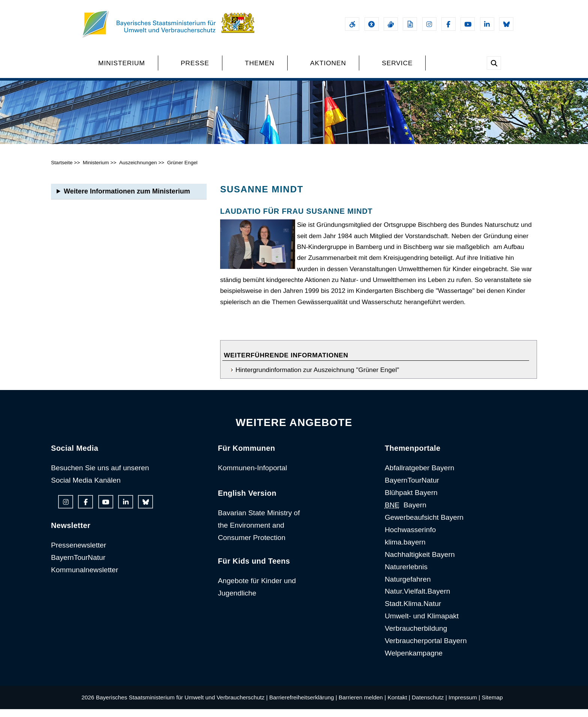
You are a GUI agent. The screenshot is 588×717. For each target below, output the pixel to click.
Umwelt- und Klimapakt (422, 624)
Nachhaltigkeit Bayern (420, 562)
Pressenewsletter (79, 553)
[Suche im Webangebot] (494, 63)
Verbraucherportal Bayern (426, 649)
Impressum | (464, 705)
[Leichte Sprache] (410, 24)
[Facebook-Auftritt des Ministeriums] (448, 24)
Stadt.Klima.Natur (413, 611)
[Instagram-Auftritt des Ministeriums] (429, 24)
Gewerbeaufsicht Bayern (424, 525)
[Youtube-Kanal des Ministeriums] (468, 24)
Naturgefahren (408, 587)
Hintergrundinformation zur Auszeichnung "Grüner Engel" (317, 378)
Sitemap (492, 705)
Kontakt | (399, 705)
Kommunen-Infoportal (253, 476)
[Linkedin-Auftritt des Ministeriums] (487, 24)
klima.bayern (405, 550)
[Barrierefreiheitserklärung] (352, 24)
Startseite (62, 170)
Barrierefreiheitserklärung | (303, 705)
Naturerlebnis (406, 574)
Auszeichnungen (138, 170)
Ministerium (96, 170)
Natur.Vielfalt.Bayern (418, 599)
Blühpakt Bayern (411, 500)
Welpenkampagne (414, 661)
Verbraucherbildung (416, 636)
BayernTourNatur (78, 565)
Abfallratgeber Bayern (420, 476)
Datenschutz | (429, 705)
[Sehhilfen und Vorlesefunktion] (372, 24)
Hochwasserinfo (410, 537)
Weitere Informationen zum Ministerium (127, 199)
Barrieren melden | (362, 705)
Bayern (406, 513)
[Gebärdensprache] (391, 24)
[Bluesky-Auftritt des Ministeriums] (506, 24)
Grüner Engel (182, 170)
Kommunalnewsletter (85, 577)
